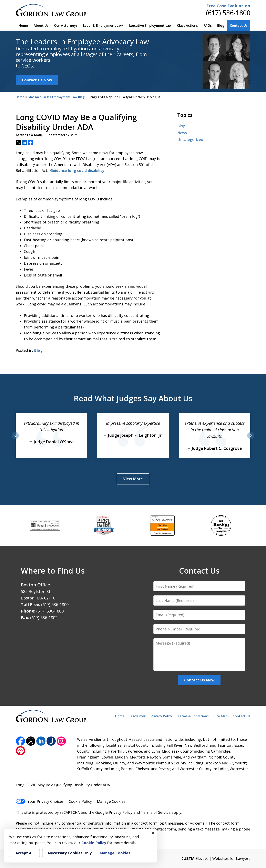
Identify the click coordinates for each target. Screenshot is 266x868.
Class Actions (187, 25)
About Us (41, 25)
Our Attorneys (66, 25)
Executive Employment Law (150, 25)
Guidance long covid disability (77, 170)
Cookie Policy (80, 801)
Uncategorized (190, 139)
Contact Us (239, 25)
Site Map (221, 716)
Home (23, 25)
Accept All (24, 853)
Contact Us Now (37, 80)
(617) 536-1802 (44, 618)
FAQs (208, 25)
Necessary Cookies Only (70, 853)
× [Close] (153, 833)
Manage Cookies (111, 801)
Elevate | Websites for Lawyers (216, 858)
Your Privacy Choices (40, 801)
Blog (221, 25)
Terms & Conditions (193, 716)
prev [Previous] (15, 439)
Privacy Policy (161, 716)
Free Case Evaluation (228, 6)
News (182, 133)
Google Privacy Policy (114, 812)
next (251, 439)
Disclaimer (138, 716)
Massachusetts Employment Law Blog (57, 97)
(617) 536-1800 (228, 13)
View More (133, 479)
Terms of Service (156, 812)
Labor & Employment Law (103, 25)
